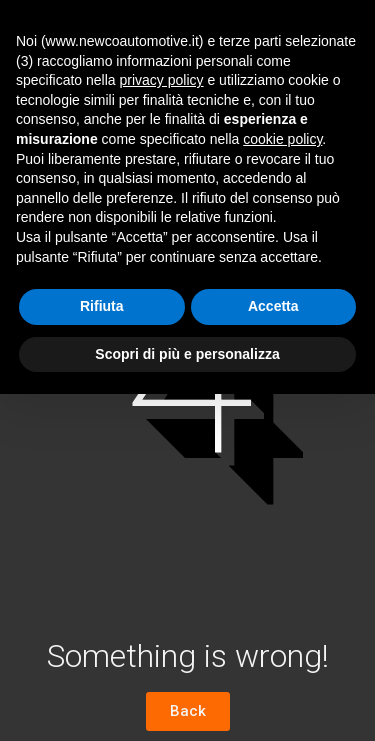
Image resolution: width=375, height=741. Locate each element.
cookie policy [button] (282, 139)
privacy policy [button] (162, 80)
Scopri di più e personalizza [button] (187, 354)
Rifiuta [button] (102, 306)
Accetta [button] (273, 306)
